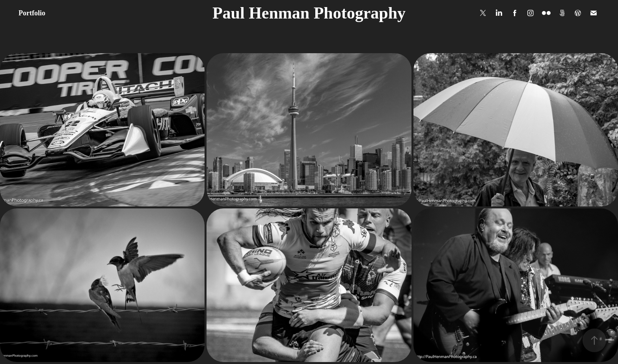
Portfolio (32, 13)
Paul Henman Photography (309, 13)
